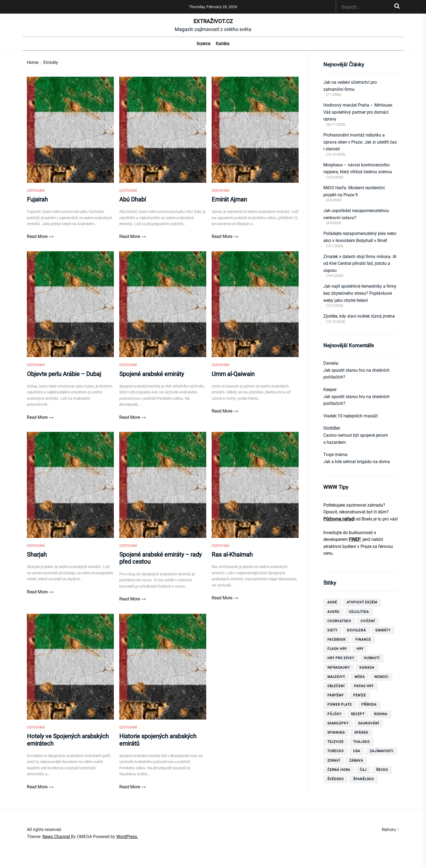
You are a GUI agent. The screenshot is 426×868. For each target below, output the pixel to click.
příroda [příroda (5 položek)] (369, 705)
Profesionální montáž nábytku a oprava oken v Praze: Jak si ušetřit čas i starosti (360, 142)
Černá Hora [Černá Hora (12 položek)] (339, 770)
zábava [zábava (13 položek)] (356, 761)
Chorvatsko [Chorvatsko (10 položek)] (339, 621)
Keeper (330, 390)
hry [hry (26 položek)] (360, 649)
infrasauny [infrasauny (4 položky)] (339, 668)
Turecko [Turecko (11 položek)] (336, 751)
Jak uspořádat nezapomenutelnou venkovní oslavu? (356, 214)
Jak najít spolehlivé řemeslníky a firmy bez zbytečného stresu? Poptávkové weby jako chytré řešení (360, 293)
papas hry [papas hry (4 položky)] (364, 686)
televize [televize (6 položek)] (336, 742)
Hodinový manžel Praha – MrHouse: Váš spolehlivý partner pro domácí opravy (358, 112)
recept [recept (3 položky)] (358, 714)
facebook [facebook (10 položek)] (337, 640)
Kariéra (223, 44)
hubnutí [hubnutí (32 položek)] (372, 658)
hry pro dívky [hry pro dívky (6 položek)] (341, 658)
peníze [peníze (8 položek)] (360, 695)
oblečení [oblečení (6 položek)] (336, 686)
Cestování (36, 193)
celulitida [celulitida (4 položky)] (359, 612)
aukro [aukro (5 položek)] (333, 612)
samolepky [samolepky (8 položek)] (338, 723)
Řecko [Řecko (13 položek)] (382, 770)
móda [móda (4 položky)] (360, 677)
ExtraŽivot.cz (213, 21)
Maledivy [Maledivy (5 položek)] (336, 677)
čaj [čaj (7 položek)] (363, 770)
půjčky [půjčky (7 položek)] (334, 714)
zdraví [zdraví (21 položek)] (334, 761)
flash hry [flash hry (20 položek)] (337, 649)
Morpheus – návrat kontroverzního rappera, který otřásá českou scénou (358, 168)
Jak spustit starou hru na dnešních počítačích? (356, 374)
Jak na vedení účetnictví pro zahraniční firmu (350, 86)
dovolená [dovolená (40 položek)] (356, 630)
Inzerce (203, 44)
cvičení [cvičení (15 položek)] (368, 621)
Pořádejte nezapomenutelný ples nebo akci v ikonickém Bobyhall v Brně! (360, 237)
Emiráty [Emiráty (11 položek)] (383, 630)
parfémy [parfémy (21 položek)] (336, 695)
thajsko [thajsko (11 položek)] (361, 742)
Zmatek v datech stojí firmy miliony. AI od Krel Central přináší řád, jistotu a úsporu (360, 263)
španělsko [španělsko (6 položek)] (364, 779)
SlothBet (331, 428)
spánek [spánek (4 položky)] (361, 733)
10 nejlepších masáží (358, 416)
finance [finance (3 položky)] (363, 640)
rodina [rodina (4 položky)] (381, 714)
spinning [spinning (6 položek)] (336, 733)
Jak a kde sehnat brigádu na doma (357, 462)
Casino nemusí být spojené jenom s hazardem (356, 439)
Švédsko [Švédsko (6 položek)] (336, 779)
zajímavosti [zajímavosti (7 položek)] (381, 751)
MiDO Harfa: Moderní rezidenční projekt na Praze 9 (354, 191)
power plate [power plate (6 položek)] (340, 705)
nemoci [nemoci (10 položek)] (381, 677)
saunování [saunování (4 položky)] (369, 723)
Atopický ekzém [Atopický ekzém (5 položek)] (362, 602)
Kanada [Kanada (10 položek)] (367, 668)
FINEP (355, 539)
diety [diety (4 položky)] (332, 630)
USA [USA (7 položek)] (357, 751)
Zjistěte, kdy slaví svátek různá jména (359, 316)
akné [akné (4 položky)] (332, 602)
